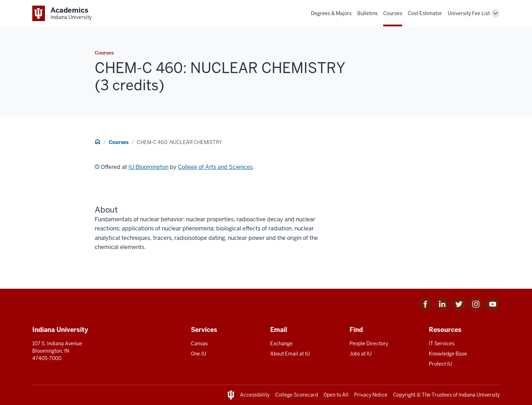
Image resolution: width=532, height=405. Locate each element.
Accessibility (255, 395)
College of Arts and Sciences (215, 167)
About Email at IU (290, 354)
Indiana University (479, 395)
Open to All (336, 395)
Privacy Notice (371, 395)
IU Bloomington (148, 167)
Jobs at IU (361, 354)
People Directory (369, 344)
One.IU (199, 354)
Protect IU (440, 364)
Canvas (199, 344)
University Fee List (469, 13)
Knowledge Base (448, 354)
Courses (393, 13)
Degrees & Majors (331, 13)
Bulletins (367, 13)
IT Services (442, 344)
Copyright (404, 395)
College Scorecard (297, 395)
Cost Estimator (425, 13)
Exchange (281, 344)
